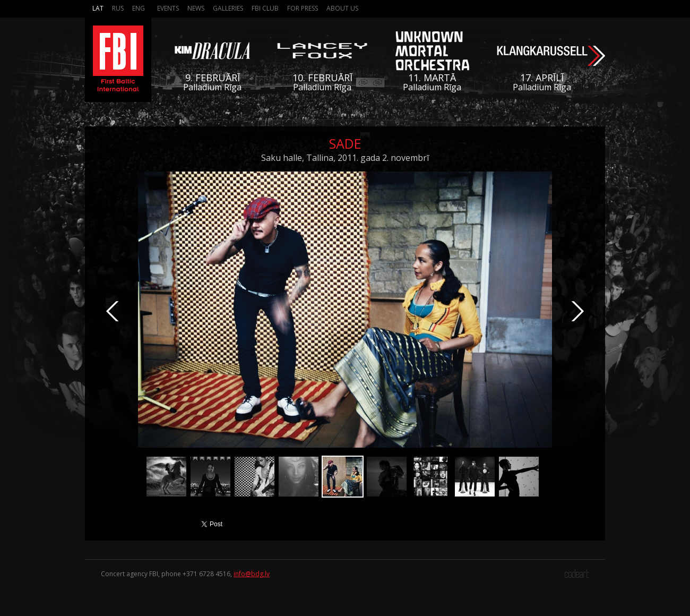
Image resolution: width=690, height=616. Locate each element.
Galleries (228, 8)
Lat (98, 8)
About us (342, 8)
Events (168, 8)
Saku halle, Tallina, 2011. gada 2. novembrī (345, 158)
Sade (345, 143)
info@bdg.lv (252, 574)
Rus (118, 8)
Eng (139, 8)
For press (303, 8)
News (196, 8)
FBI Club (265, 8)
